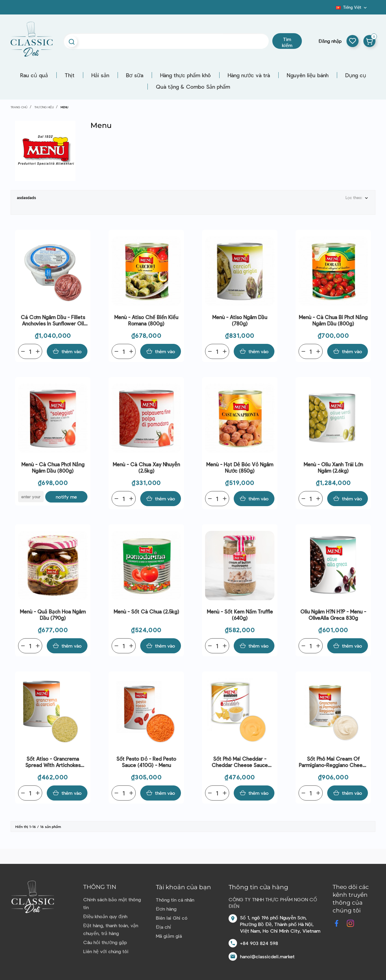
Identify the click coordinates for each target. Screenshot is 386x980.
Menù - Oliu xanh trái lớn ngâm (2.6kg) (333, 467)
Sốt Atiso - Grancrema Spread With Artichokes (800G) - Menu (53, 762)
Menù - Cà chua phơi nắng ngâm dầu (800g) (53, 467)
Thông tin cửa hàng (258, 887)
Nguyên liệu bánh (308, 75)
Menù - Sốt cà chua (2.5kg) (146, 611)
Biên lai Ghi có (172, 918)
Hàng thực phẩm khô (185, 75)
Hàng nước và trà (249, 75)
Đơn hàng (166, 909)
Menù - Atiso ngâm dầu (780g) (240, 320)
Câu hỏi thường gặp (105, 942)
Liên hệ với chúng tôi (106, 951)
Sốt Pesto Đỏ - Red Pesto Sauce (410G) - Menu (146, 762)
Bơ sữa (135, 75)
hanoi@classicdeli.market (267, 956)
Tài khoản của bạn (184, 887)
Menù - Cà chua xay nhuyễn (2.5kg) (146, 467)
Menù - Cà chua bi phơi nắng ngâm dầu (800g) (333, 320)
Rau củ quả (34, 75)
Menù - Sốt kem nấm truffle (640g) (240, 615)
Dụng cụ (356, 75)
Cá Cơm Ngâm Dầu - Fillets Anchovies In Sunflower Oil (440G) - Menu (53, 320)
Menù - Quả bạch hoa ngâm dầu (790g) (53, 615)
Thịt (70, 75)
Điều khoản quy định (105, 916)
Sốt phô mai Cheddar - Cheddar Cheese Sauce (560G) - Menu (240, 762)
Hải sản (100, 75)
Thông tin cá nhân (175, 900)
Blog (332, 9)
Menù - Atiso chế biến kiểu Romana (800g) (146, 320)
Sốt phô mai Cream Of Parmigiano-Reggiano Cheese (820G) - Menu (333, 762)
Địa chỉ (163, 927)
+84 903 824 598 (259, 943)
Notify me (66, 497)
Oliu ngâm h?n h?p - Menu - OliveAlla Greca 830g (333, 615)
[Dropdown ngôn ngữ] (352, 7)
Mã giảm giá (169, 936)
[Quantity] (30, 351)
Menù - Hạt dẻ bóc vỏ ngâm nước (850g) (240, 467)
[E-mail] (31, 497)
